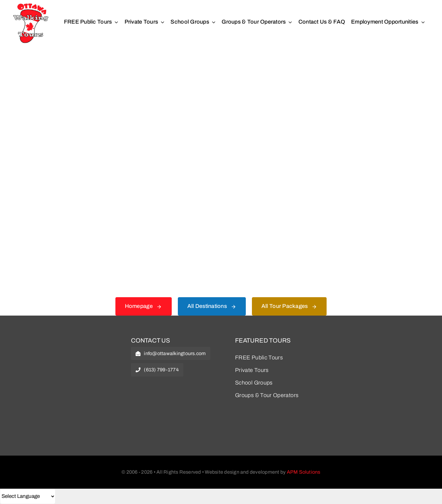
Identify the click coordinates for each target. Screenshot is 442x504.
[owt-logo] (65, 341)
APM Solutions (304, 472)
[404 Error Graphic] (221, 70)
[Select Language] (28, 496)
